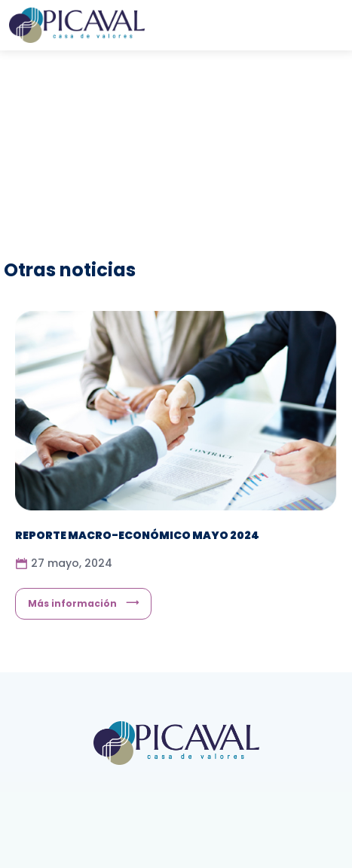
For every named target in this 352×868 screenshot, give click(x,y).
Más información (72, 603)
